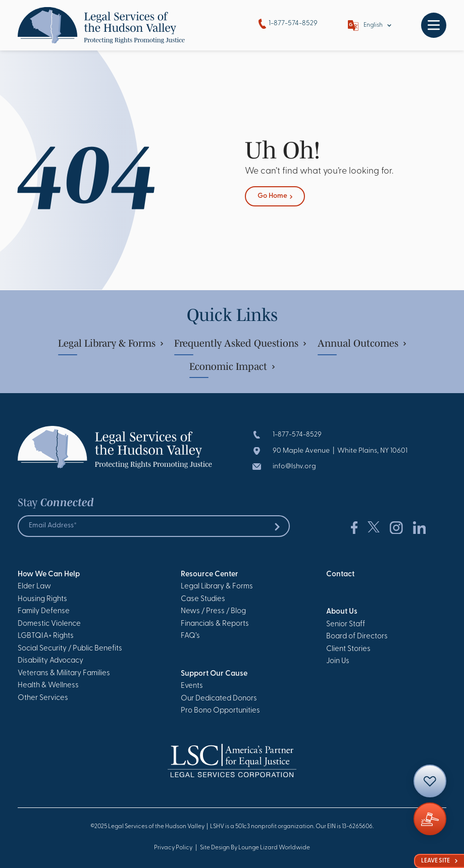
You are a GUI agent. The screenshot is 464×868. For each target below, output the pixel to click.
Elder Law (34, 587)
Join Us (338, 661)
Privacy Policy (173, 848)
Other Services (43, 698)
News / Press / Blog (213, 611)
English (373, 25)
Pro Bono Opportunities (220, 711)
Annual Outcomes (362, 343)
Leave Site (439, 861)
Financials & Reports (215, 624)
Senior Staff (346, 625)
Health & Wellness (48, 686)
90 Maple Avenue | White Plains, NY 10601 (340, 451)
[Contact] (430, 781)
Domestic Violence (49, 624)
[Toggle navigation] (434, 25)
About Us (342, 612)
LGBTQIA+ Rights (46, 636)
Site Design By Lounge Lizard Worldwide (255, 848)
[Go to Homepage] (101, 25)
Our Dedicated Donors (219, 699)
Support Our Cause (214, 674)
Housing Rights (42, 599)
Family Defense (44, 611)
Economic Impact (232, 366)
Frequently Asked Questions (240, 343)
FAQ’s (190, 636)
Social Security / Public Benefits (70, 649)
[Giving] (430, 819)
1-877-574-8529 (288, 24)
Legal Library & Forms (111, 343)
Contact (340, 575)
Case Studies (203, 599)
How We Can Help (49, 575)
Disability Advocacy (50, 661)
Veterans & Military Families (64, 673)
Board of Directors (357, 637)
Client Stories (348, 649)
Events (192, 686)
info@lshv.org (294, 467)
